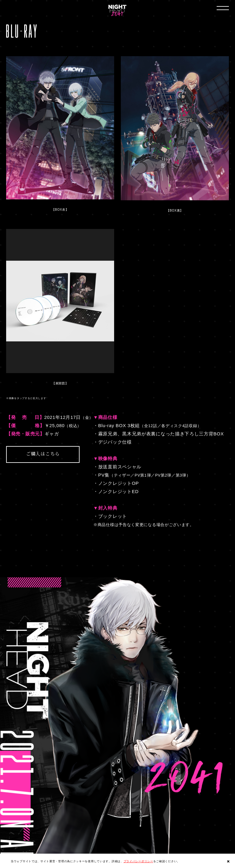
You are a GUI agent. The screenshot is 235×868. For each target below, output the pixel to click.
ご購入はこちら (43, 454)
